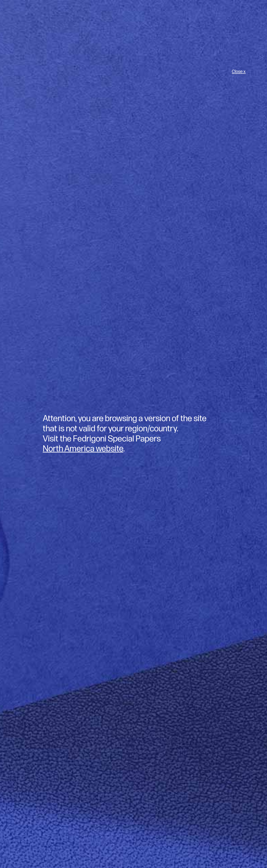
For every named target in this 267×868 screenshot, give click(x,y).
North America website (83, 449)
